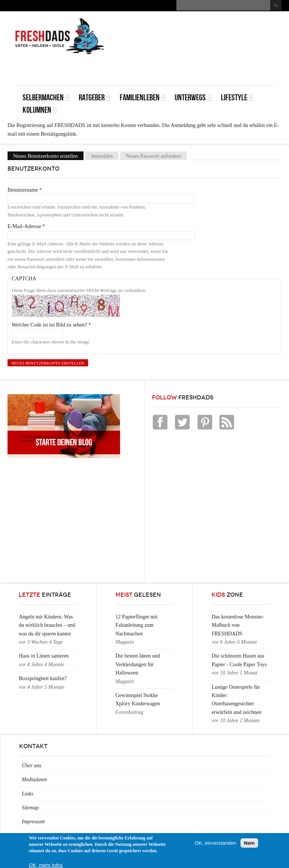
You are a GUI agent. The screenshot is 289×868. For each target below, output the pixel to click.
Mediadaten (34, 780)
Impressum (33, 822)
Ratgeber (94, 98)
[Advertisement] (186, 68)
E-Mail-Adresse (26, 226)
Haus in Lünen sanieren (44, 656)
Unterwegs (193, 98)
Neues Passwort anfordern (153, 156)
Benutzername (25, 190)
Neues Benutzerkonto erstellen (48, 156)
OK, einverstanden (215, 843)
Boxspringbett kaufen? (43, 678)
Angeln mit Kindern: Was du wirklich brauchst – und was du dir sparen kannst (47, 625)
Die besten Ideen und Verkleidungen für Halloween (138, 664)
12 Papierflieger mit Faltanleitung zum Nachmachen (137, 625)
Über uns (32, 766)
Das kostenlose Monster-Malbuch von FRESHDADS (238, 625)
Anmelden (102, 156)
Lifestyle (237, 98)
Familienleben (142, 98)
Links (27, 794)
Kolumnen (40, 110)
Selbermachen (46, 98)
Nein (249, 843)
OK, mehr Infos (46, 865)
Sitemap (30, 808)
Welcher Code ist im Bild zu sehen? (51, 325)
